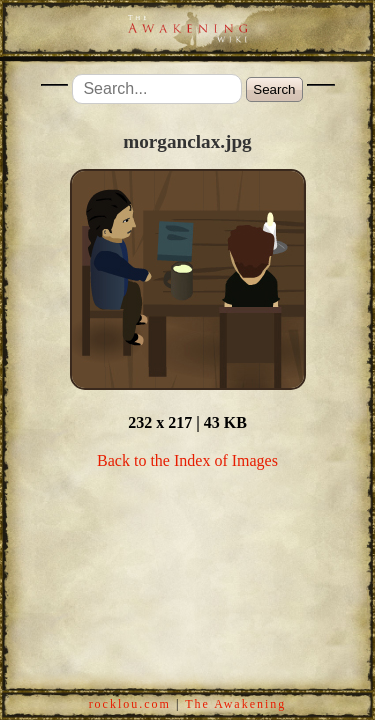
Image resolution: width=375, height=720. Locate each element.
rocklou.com (130, 704)
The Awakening (235, 704)
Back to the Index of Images (187, 460)
